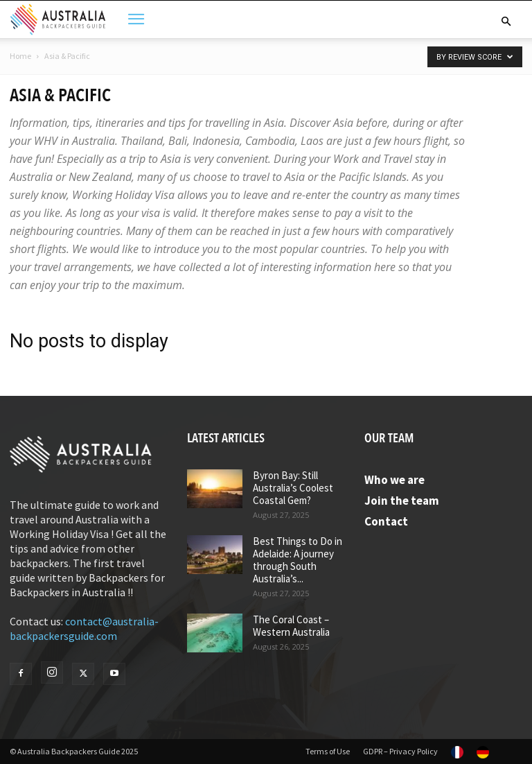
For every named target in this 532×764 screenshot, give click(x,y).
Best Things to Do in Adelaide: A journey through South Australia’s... (298, 560)
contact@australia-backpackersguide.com (84, 628)
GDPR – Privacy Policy (400, 751)
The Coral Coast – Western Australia (291, 626)
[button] (506, 21)
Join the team (402, 501)
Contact (386, 521)
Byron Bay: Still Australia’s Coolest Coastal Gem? (293, 488)
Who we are (394, 480)
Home (20, 56)
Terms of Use (328, 751)
